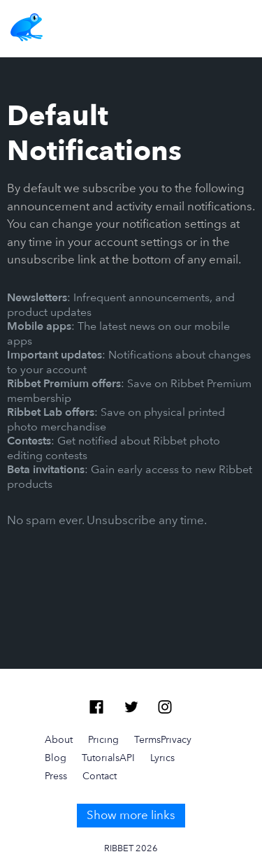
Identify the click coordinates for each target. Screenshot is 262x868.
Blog (56, 758)
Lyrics (162, 758)
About (59, 739)
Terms (147, 739)
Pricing (103, 739)
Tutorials (101, 758)
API (127, 758)
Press (56, 776)
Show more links (131, 815)
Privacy (176, 739)
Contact (100, 776)
